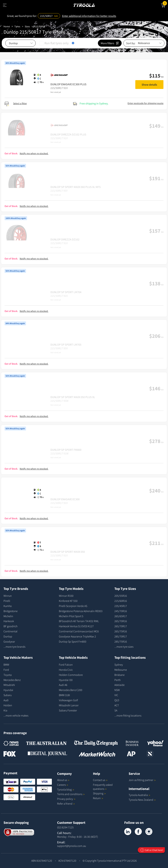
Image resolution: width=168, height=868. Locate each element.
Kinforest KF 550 (68, 601)
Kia (5, 710)
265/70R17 (121, 626)
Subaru (8, 695)
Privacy (66, 799)
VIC (116, 695)
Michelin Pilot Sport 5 (71, 616)
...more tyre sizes (124, 647)
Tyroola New (142, 800)
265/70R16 (121, 621)
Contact (100, 780)
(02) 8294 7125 (65, 827)
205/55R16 (121, 596)
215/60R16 (121, 601)
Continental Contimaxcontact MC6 (79, 631)
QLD (117, 700)
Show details (149, 85)
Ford (6, 670)
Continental (10, 631)
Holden (8, 705)
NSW (117, 690)
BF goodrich (10, 626)
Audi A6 (63, 685)
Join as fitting (142, 780)
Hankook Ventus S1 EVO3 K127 (76, 626)
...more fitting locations (128, 715)
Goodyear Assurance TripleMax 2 (77, 636)
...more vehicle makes (16, 715)
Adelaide (119, 685)
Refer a (66, 804)
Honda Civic (66, 670)
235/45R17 (121, 606)
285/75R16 (121, 641)
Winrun (8, 596)
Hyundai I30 (66, 680)
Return (97, 798)
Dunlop (8, 636)
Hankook (9, 621)
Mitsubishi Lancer (69, 705)
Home (7, 26)
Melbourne (121, 670)
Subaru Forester (68, 710)
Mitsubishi (9, 685)
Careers (61, 785)
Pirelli (7, 601)
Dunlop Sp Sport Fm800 (73, 641)
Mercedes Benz (12, 680)
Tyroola (66, 789)
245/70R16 (121, 611)
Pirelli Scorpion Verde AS (73, 606)
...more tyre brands (14, 647)
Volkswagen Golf (68, 700)
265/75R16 (121, 631)
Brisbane (119, 675)
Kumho (8, 606)
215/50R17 (40, 26)
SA (116, 710)
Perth (117, 680)
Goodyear (9, 641)
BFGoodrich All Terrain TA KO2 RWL (79, 621)
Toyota (8, 675)
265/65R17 (121, 616)
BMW (6, 665)
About (63, 780)
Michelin (8, 616)
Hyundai (8, 690)
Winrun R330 (66, 596)
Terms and (71, 794)
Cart (165, 3)
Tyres (17, 26)
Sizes (27, 26)
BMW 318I (64, 695)
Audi (6, 700)
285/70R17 (121, 636)
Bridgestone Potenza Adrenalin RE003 (81, 611)
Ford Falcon (66, 665)
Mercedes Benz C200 (71, 690)
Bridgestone (11, 611)
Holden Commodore (71, 675)
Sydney (119, 665)
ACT (117, 705)
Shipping (98, 793)
